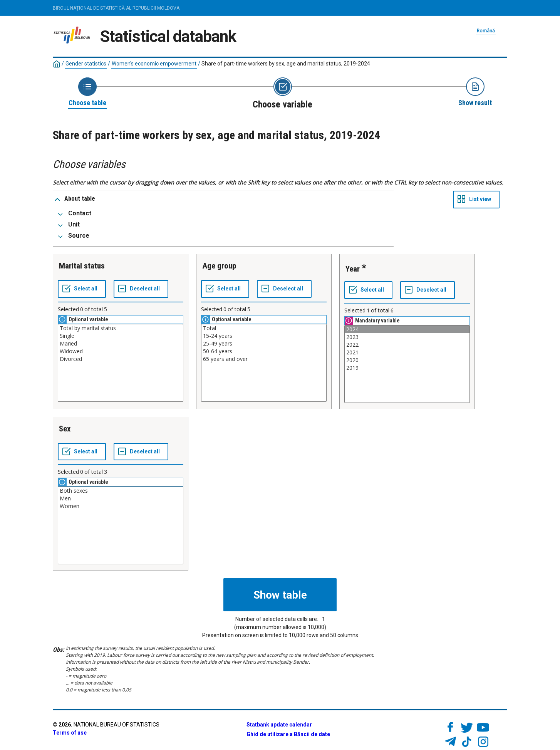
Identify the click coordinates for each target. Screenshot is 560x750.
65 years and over (264, 359)
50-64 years (264, 351)
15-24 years (264, 336)
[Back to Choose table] (87, 92)
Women (121, 506)
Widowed (121, 351)
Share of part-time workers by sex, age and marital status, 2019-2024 (286, 64)
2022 (407, 345)
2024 (407, 329)
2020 (407, 360)
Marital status (82, 266)
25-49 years (264, 344)
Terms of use (70, 733)
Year (353, 269)
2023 (407, 337)
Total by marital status (121, 328)
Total (264, 328)
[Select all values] (82, 289)
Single (121, 336)
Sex (65, 429)
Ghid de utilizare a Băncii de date (288, 734)
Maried (121, 344)
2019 (407, 368)
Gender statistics (86, 64)
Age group (219, 266)
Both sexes (121, 491)
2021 (407, 352)
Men (121, 498)
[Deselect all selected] (141, 289)
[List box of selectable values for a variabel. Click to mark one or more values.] (121, 363)
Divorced (121, 359)
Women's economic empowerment (154, 64)
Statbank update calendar (279, 725)
